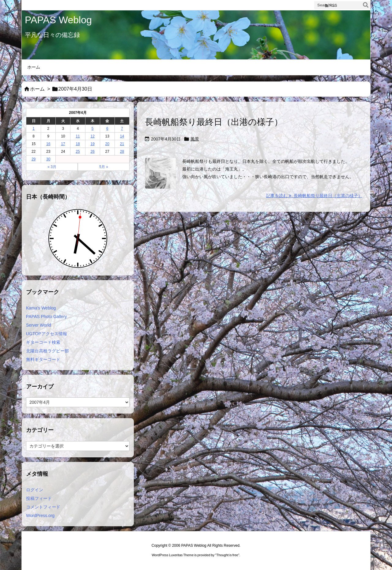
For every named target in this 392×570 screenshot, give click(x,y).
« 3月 (52, 167)
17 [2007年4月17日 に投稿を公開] (63, 144)
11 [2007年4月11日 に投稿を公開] (78, 136)
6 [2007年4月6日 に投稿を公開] (107, 129)
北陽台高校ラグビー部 (47, 351)
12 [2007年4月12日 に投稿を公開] (92, 136)
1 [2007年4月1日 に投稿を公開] (34, 129)
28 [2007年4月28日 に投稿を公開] (122, 152)
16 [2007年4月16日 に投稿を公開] (48, 144)
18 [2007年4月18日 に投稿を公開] (78, 144)
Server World (38, 325)
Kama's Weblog (41, 308)
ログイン (35, 490)
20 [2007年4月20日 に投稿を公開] (107, 144)
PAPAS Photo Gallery (46, 317)
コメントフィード (43, 507)
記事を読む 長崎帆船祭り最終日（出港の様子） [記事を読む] (314, 196)
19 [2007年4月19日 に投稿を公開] (92, 144)
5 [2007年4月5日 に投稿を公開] (93, 129)
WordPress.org (40, 516)
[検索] (366, 5)
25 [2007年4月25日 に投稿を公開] (78, 152)
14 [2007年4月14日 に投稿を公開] (122, 136)
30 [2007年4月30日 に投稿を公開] (48, 159)
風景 (195, 139)
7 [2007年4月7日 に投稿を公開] (122, 129)
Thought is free (227, 555)
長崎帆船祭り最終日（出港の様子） (214, 122)
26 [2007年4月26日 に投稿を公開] (92, 152)
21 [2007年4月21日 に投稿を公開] (122, 144)
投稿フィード (39, 498)
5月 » (104, 167)
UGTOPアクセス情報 (47, 334)
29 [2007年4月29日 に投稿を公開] (34, 159)
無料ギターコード (43, 359)
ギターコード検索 (43, 342)
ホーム (37, 89)
